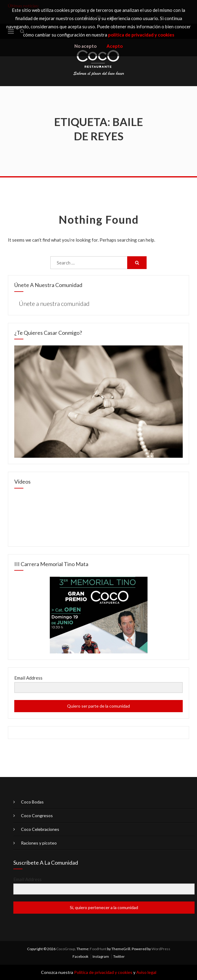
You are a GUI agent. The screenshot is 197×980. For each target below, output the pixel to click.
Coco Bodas (32, 802)
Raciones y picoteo (39, 843)
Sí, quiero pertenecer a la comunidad (104, 907)
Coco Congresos (37, 815)
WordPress (161, 949)
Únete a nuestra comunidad (48, 285)
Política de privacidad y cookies (103, 972)
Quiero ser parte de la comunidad (98, 706)
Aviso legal (146, 972)
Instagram (101, 956)
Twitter (119, 956)
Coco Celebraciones (40, 829)
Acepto (115, 46)
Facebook (80, 956)
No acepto (85, 46)
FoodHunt (98, 949)
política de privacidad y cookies (141, 35)
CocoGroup (66, 949)
